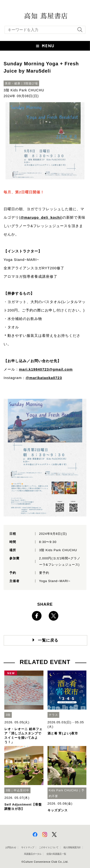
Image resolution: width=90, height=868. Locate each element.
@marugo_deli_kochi (41, 217)
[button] (45, 46)
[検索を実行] (79, 31)
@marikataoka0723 (44, 378)
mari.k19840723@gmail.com (46, 369)
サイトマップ (28, 847)
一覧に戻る (48, 640)
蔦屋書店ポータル (33, 854)
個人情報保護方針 (72, 847)
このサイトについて (49, 847)
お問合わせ (11, 847)
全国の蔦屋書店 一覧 (56, 854)
